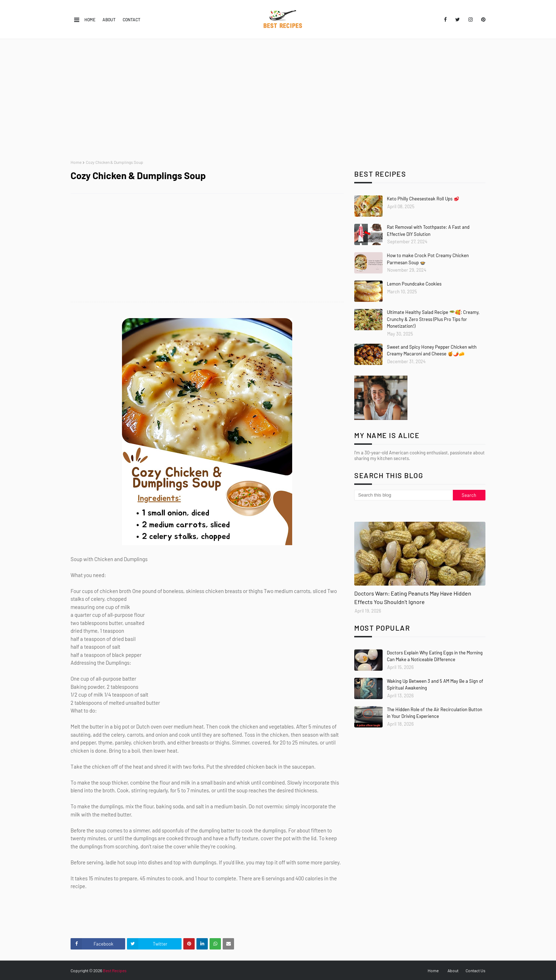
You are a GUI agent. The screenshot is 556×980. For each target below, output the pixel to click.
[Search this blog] (404, 495)
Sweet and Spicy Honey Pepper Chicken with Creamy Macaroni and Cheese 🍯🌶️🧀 (432, 350)
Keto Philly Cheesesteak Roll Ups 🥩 (423, 199)
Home (90, 20)
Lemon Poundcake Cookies (414, 284)
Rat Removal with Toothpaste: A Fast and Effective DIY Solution (428, 231)
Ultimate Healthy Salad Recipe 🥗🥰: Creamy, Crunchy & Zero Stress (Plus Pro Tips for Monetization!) (433, 319)
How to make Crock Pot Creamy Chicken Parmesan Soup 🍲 (428, 259)
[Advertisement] (278, 99)
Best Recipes (115, 970)
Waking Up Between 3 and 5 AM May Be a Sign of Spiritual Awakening (435, 685)
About (109, 20)
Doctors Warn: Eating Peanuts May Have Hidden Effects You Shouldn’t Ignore (413, 597)
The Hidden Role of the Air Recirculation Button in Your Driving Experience (435, 713)
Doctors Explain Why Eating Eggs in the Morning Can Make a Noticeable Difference (435, 656)
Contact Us (476, 970)
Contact (132, 20)
